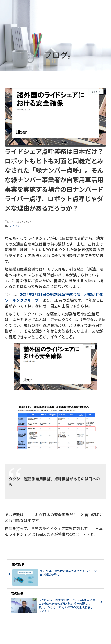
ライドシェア (17, 226)
